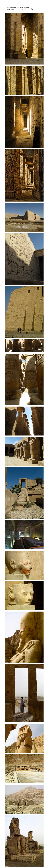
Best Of (23, 9)
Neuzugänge (11, 9)
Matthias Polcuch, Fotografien (18, 7)
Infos (32, 9)
